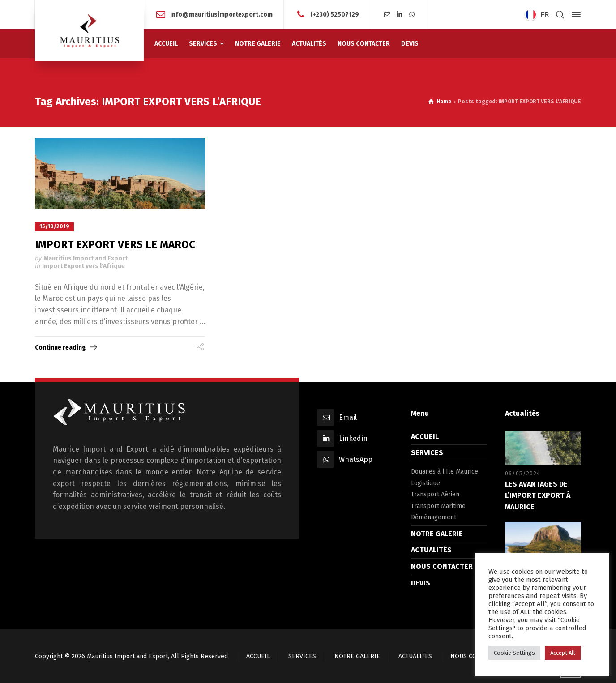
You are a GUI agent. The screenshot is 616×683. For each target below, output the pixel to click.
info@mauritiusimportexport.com (221, 14)
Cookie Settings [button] (514, 653)
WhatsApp (356, 459)
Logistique (426, 483)
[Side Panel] (574, 14)
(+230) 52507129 (335, 14)
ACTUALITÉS (431, 550)
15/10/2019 (54, 226)
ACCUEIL (425, 436)
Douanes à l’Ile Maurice (445, 472)
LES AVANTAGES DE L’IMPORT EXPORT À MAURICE (538, 495)
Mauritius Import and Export (86, 258)
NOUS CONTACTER (442, 566)
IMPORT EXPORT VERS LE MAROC (115, 244)
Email (348, 417)
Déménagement (434, 517)
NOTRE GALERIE (437, 533)
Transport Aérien (435, 494)
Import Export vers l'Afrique (83, 266)
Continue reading (60, 347)
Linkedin (353, 438)
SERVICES (427, 453)
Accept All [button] (563, 653)
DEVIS (421, 583)
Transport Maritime (438, 506)
